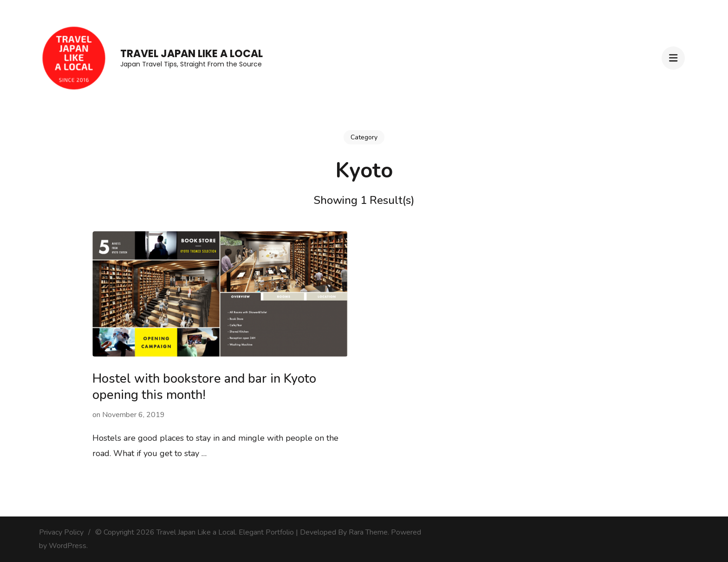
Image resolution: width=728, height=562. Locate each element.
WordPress (68, 546)
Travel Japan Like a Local (192, 54)
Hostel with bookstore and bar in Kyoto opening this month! (204, 387)
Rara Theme (368, 532)
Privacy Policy (61, 532)
